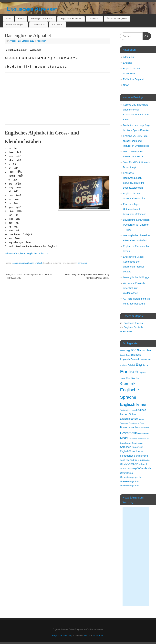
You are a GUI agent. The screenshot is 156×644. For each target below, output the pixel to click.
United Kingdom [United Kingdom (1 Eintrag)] (144, 460)
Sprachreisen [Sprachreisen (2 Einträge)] (127, 456)
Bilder (21, 18)
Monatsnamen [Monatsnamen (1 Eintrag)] (143, 438)
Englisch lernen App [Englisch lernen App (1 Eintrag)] (128, 410)
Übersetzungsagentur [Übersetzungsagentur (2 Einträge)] (131, 477)
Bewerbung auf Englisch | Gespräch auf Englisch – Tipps (136, 225)
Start (8, 18)
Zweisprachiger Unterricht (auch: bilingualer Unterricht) (135, 209)
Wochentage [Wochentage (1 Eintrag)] (132, 469)
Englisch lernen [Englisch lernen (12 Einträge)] (134, 404)
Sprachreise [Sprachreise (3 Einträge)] (136, 451)
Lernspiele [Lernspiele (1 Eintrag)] (133, 438)
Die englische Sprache (42, 18)
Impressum (58, 24)
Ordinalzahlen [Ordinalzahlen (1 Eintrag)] (125, 443)
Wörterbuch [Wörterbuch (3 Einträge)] (144, 468)
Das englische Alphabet (23, 263)
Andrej (13, 41)
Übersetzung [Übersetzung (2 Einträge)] (126, 473)
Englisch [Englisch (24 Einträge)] (129, 372)
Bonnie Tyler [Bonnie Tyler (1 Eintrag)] (125, 355)
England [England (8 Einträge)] (142, 364)
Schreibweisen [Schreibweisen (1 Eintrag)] (137, 443)
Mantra (87, 636)
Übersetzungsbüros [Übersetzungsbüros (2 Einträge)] (130, 486)
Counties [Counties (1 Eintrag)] (143, 359)
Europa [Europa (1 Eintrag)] (141, 419)
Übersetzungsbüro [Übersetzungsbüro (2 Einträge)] (129, 481)
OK (146, 36)
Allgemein (41, 41)
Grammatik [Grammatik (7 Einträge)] (128, 433)
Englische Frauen (133, 323)
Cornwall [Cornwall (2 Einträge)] (135, 359)
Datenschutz (39, 24)
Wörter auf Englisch (16, 24)
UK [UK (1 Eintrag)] (136, 460)
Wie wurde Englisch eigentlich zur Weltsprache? (134, 288)
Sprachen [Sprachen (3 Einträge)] (126, 447)
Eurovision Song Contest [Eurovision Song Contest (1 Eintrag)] (130, 423)
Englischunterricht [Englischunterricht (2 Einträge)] (129, 419)
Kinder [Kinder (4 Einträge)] (124, 438)
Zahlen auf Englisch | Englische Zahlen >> (26, 254)
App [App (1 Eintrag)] (129, 351)
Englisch (39, 263)
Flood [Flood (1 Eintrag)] (142, 423)
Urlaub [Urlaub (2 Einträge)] (123, 464)
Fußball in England (133, 79)
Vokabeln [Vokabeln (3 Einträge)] (133, 464)
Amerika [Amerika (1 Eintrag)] (123, 351)
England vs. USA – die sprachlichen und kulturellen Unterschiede (136, 141)
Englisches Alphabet (32, 9)
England (128, 63)
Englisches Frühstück (71, 18)
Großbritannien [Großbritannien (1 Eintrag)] (143, 433)
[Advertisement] (136, 556)
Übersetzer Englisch (117, 18)
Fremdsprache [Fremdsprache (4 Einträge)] (129, 427)
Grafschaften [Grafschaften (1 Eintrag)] (144, 428)
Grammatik (94, 18)
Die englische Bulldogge (136, 277)
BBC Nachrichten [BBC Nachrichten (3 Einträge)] (141, 350)
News (126, 85)
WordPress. (98, 636)
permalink (82, 263)
